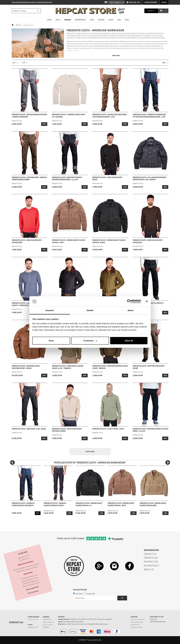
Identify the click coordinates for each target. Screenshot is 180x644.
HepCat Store (47, 620)
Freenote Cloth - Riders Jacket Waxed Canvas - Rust (69, 241)
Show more (90, 452)
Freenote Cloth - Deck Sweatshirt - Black (108, 179)
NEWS (58, 20)
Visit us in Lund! (33, 592)
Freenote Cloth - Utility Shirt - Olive (108, 429)
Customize (90, 341)
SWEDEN (46, 627)
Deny (51, 341)
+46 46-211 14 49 (33, 620)
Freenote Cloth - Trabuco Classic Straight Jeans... (55, 504)
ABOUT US (149, 570)
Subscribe (79, 594)
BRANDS (68, 20)
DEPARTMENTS (80, 20)
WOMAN (101, 20)
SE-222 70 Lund (48, 625)
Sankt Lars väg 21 (49, 622)
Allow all (129, 341)
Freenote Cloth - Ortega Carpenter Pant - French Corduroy (30, 116)
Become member (151, 2)
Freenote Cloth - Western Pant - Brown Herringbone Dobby (29, 179)
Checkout (150, 11)
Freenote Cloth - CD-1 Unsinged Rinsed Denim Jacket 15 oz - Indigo (149, 179)
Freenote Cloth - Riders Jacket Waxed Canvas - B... (89, 504)
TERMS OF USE (151, 558)
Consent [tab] (49, 310)
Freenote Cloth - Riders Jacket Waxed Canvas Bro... (153, 504)
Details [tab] (90, 310)
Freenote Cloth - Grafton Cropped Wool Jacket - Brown (110, 367)
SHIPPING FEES (151, 562)
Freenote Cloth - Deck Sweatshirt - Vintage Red (27, 241)
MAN (92, 20)
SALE (119, 20)
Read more (116, 56)
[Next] (168, 462)
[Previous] (12, 462)
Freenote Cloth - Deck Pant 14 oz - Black (29, 429)
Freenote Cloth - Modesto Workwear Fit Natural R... (23, 504)
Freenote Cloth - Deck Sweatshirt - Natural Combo (67, 430)
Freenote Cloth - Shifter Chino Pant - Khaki (149, 367)
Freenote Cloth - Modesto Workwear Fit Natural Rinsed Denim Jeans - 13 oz (149, 116)
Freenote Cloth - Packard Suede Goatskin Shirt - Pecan (26, 367)
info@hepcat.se (33, 627)
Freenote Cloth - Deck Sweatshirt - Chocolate (148, 241)
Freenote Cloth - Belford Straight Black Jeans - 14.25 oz (150, 430)
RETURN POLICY (151, 566)
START (49, 20)
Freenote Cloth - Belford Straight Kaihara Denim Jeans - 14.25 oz (67, 179)
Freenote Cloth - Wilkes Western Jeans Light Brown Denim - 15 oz (110, 116)
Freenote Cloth (28, 25)
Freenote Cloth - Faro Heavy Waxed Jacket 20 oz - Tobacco (68, 367)
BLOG (127, 20)
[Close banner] (147, 301)
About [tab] (131, 310)
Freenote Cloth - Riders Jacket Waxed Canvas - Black (109, 241)
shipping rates (138, 622)
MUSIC (111, 20)
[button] (161, 11)
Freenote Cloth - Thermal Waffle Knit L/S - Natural (69, 116)
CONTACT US (150, 554)
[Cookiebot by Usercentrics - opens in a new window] (129, 301)
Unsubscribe (91, 594)
